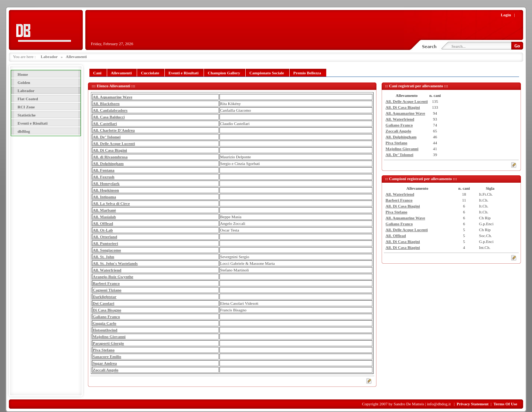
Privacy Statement (473, 404)
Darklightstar (105, 297)
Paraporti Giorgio (108, 343)
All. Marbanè (104, 210)
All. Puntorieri (105, 243)
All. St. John (103, 257)
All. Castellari (105, 124)
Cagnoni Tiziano (107, 290)
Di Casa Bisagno (107, 310)
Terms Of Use (505, 404)
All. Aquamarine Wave (112, 97)
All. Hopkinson (106, 190)
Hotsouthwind (105, 330)
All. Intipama (104, 197)
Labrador (49, 57)
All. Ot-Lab (103, 230)
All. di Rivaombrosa (110, 157)
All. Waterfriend (107, 270)
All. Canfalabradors (110, 110)
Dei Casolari (103, 303)
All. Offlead (103, 223)
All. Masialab (104, 217)
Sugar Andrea (105, 363)
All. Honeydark (106, 183)
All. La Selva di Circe (111, 203)
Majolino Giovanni (109, 337)
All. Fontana (104, 170)
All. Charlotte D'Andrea (114, 130)
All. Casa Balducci (109, 117)
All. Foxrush (104, 177)
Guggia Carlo (105, 323)
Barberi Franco (106, 283)
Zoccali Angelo (105, 370)
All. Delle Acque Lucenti (114, 143)
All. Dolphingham (108, 163)
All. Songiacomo (107, 250)
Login (506, 15)
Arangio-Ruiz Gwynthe (113, 277)
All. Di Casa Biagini (110, 150)
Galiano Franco (106, 317)
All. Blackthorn (106, 104)
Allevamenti (76, 57)
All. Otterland (105, 237)
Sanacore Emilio (107, 357)
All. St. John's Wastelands (115, 263)
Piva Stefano (104, 350)
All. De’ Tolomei (107, 137)
